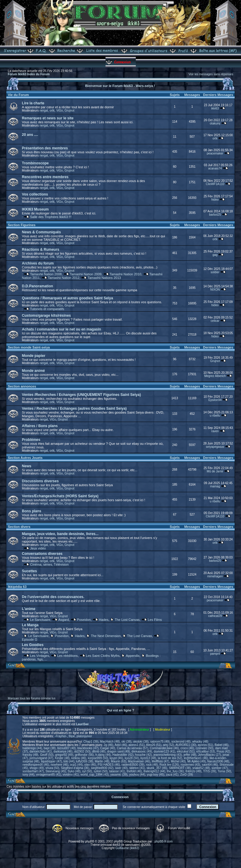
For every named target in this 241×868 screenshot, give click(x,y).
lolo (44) (69, 761)
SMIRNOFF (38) (180, 768)
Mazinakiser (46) (139, 761)
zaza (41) (172, 775)
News (27, 466)
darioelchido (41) (41, 751)
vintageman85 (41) (48, 775)
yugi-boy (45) (156, 775)
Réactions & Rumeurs (41, 250)
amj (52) (169, 745)
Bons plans (32, 511)
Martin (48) (102, 761)
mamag (215, 486)
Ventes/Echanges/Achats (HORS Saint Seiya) (60, 496)
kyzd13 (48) (148, 758)
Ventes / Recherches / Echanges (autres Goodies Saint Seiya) (74, 409)
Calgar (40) (108, 748)
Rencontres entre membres (45, 177)
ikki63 (215, 108)
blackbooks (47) (88, 748)
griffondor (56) (84, 755)
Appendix (133, 656)
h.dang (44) (103, 755)
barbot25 (215, 215)
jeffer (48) (190, 755)
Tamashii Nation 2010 (126, 274)
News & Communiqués (41, 232)
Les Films (155, 620)
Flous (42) (223, 751)
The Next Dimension (106, 636)
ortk (52, 111)
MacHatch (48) (110, 742)
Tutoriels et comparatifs (47, 309)
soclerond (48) (181, 742)
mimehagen (215, 576)
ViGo (60, 111)
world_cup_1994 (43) (95, 775)
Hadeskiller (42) (123, 755)
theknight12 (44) (154, 771)
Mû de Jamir (215, 471)
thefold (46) (134, 771)
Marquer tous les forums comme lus (32, 698)
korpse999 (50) (98, 758)
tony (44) (28, 775)
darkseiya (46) (63, 751)
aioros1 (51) (137, 745)
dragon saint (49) (119, 751)
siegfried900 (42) (102, 768)
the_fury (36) (176, 771)
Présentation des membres (45, 148)
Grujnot (69, 111)
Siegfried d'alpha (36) (75, 768)
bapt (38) (50, 748)
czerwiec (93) (205, 748)
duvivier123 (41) (165, 751)
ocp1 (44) (76, 765)
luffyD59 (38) (85, 761)
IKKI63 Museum (35, 209)
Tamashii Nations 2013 (104, 278)
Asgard (64, 620)
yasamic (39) (119, 775)
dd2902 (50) (82, 751)
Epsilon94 (215, 400)
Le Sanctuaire (40, 620)
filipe (72, 736)
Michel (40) (178, 761)
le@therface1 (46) (196, 758)
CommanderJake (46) (164, 748)
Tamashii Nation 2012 (64, 278)
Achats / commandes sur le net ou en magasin (61, 329)
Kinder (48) (62, 758)
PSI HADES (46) (109, 765)
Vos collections (35, 194)
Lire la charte (33, 103)
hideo (215, 200)
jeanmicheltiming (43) (168, 755)
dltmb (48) (99, 751)
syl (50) (87, 771)
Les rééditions (68, 656)
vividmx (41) (71, 775)
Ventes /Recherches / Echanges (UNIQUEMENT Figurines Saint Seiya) (81, 395)
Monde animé (33, 371)
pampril (215, 654)
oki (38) (126, 742)
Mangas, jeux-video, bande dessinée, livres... (60, 534)
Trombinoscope (35, 163)
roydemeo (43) (190, 765)
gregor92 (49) (64, 755)
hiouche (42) (144, 755)
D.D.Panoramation (37, 286)
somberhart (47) (33, 771)
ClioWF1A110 (215, 184)
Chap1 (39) (91, 742)
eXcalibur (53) (206, 751)
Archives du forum (38, 263)
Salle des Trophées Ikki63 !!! (51, 217)
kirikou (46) (79, 758)
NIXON (215, 290)
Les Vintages (39, 656)
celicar (215, 321)
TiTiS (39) (210, 771)
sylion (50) (100, 771)
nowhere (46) (60, 765)
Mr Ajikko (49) (196, 761)
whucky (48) (200, 742)
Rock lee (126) (169, 765)
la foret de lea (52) (170, 758)
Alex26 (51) (154, 745)
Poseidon (84, 620)
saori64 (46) (210, 765)
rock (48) (152, 765)
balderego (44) (32, 748)
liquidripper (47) (51, 761)
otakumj (215, 123)
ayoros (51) (205, 745)
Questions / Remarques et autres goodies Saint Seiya (67, 298)
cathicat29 (215, 616)
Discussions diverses (40, 481)
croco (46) (187, 748)
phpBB (90, 841)
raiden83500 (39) (133, 765)
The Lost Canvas (127, 620)
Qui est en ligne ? (120, 710)
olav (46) (90, 765)
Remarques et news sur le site (48, 118)
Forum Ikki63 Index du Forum (29, 74)
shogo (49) (37, 768)
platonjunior (84, 736)
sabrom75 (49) (160, 742)
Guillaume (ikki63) (127, 848)
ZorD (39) (187, 775)
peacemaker (215, 153)
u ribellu (215, 416)
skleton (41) (137, 768)
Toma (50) (224, 771)
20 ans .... (30, 135)
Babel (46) (222, 745)
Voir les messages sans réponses (211, 74)
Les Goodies (33, 645)
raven (215, 431)
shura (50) (52, 768)
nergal (44, 111)
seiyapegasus (215, 447)
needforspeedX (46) (36, 765)
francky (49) (30, 755)
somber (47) (220, 768)
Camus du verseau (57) (133, 748)
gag (215, 255)
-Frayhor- (61, 736)
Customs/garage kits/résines (46, 316)
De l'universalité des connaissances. (53, 597)
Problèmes (31, 440)
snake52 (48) (201, 768)
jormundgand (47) (41, 758)
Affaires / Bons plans (40, 426)
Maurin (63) (119, 761)
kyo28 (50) (132, 758)
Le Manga (30, 625)
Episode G (30, 639)
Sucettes (29, 571)
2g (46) (109, 745)
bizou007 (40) (66, 748)
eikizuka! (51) (186, 751)
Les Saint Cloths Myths (103, 656)
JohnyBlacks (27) (209, 755)
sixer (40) (121, 768)
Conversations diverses (42, 554)
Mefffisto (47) (160, 761)
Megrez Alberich (215, 376)
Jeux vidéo (38, 548)
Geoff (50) (47, 755)
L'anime (29, 609)
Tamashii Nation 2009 (86, 274)
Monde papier (34, 356)
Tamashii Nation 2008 (46, 274)
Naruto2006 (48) (218, 761)
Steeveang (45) (56, 771)
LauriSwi (82, 724)
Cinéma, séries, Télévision (49, 564)
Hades (104, 620)
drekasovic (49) (142, 751)
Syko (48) (74, 771)
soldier (215, 272)
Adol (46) (121, 745)
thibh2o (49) (193, 771)
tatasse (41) (117, 771)
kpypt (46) (116, 758)
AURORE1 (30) (186, 745)
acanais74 (215, 168)
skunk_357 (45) (157, 768)
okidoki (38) (141, 742)
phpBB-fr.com (164, 841)
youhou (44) (137, 775)
